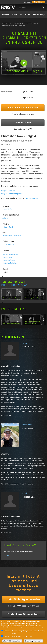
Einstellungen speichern (33, 641)
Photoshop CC (7, 257)
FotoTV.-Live (25, 15)
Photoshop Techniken (10, 263)
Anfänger (6, 218)
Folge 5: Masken (8, 191)
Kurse (14, 15)
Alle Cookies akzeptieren (12, 641)
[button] (24, 63)
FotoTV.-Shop (39, 15)
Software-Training (8, 227)
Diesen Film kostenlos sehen (23, 108)
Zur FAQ (7, 556)
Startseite (7, 23)
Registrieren (39, 2)
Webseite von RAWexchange (12, 235)
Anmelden (27, 2)
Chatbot (6, 636)
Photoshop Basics (9, 260)
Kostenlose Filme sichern (23, 614)
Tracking (7, 631)
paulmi (24, 343)
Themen (5, 15)
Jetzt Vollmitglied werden (23, 599)
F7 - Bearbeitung (8, 244)
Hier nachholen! (31, 198)
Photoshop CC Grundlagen (14, 26)
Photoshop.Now (12, 285)
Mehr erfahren (23, 122)
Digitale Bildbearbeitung (25, 23)
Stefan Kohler (7, 209)
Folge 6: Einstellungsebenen (13, 194)
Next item (44, 294)
